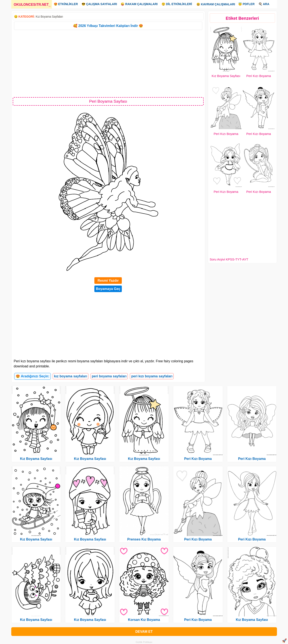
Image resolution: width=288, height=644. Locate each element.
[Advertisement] (108, 63)
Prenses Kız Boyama (144, 539)
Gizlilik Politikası (144, 642)
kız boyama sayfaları (71, 376)
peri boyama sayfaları (109, 376)
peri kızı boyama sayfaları (152, 376)
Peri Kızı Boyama (259, 76)
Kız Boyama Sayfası (226, 76)
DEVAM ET (144, 632)
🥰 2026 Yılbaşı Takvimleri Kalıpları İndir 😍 (108, 26)
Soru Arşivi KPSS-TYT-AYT (229, 259)
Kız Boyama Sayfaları (49, 17)
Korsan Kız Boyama (144, 620)
